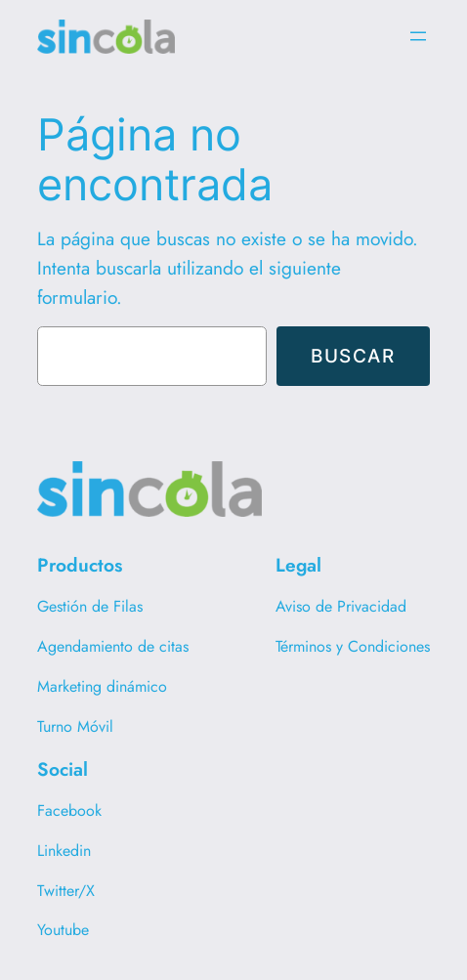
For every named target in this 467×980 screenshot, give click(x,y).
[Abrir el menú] (418, 36)
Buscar (353, 356)
